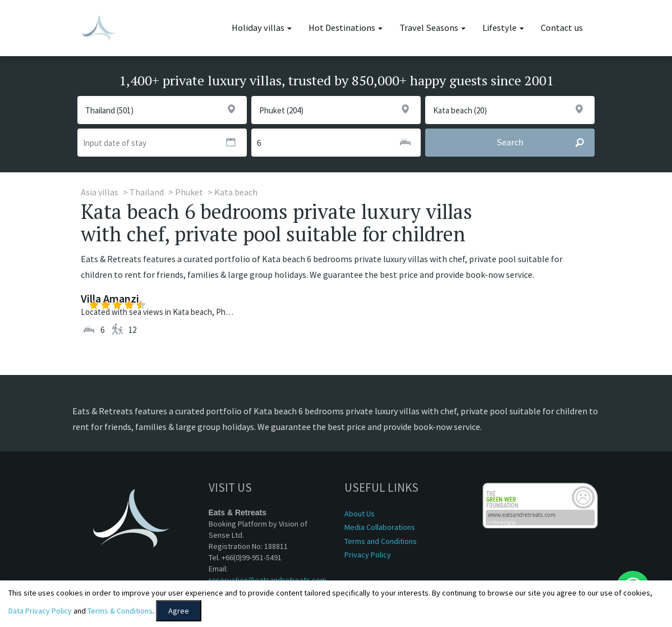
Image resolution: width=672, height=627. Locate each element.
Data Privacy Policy (40, 611)
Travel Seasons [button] (432, 28)
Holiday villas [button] (262, 28)
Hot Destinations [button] (346, 28)
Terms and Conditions (381, 541)
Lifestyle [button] (503, 28)
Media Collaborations (380, 527)
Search (545, 143)
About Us (360, 514)
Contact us (562, 28)
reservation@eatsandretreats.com (268, 580)
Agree (179, 611)
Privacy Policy (368, 555)
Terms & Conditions (120, 611)
